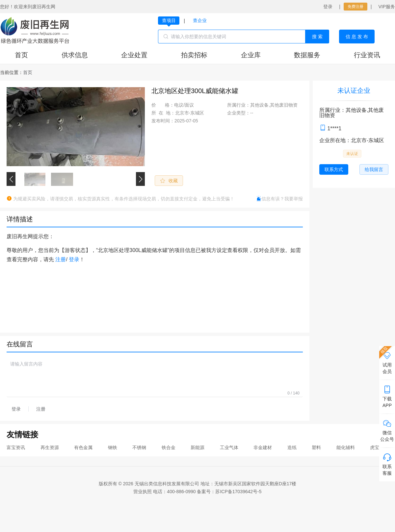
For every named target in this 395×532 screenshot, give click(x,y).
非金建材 (263, 447)
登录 (328, 7)
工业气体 (229, 447)
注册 (61, 259)
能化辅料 (346, 447)
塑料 (316, 447)
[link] (28, 72)
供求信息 (75, 55)
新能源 (197, 447)
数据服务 (307, 55)
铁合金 (169, 447)
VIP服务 (387, 7)
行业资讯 (367, 55)
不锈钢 (139, 447)
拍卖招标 (194, 55)
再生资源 (50, 447)
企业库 (251, 55)
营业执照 (143, 492)
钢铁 (113, 447)
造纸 (292, 447)
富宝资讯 (16, 447)
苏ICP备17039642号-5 (238, 492)
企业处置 (134, 55)
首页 (21, 55)
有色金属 (83, 447)
